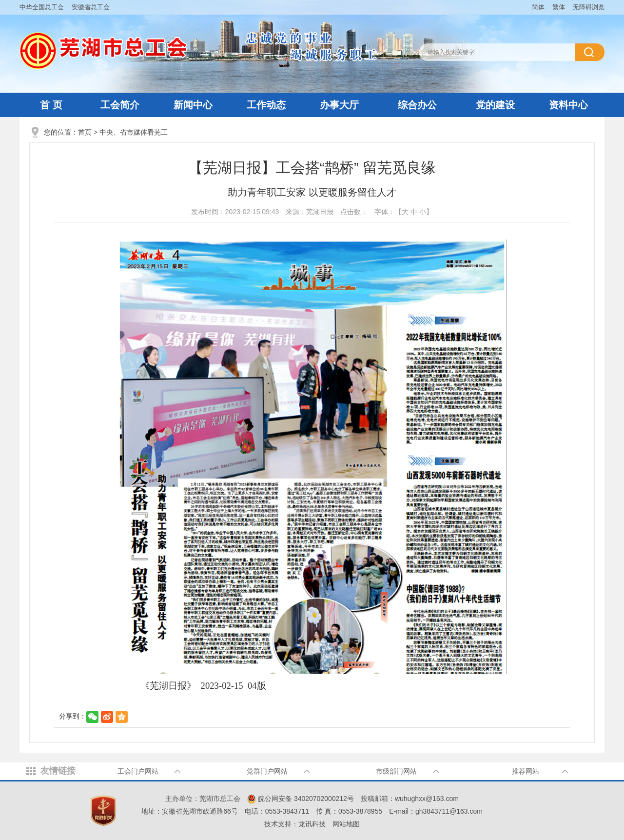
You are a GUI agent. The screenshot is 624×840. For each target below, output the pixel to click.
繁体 (559, 7)
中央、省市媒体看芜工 (134, 132)
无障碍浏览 (589, 7)
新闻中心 (193, 105)
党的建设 (495, 105)
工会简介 (120, 105)
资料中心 (568, 105)
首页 (85, 132)
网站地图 (346, 824)
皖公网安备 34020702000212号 (301, 799)
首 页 (51, 105)
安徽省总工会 (91, 7)
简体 (538, 7)
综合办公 (417, 105)
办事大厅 (339, 105)
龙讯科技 (312, 824)
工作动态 (266, 105)
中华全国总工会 (42, 7)
